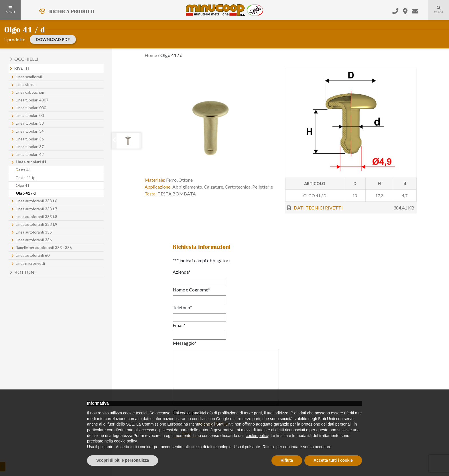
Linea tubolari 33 (30, 123)
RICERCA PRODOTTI (72, 11)
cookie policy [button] (257, 436)
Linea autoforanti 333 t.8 (37, 217)
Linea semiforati (29, 77)
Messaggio (185, 343)
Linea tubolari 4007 (32, 100)
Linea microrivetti (30, 263)
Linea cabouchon (30, 92)
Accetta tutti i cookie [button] (333, 460)
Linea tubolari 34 (30, 131)
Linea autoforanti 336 (34, 240)
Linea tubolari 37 (30, 147)
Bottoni (25, 272)
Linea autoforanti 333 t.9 (37, 224)
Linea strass (25, 85)
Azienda (182, 272)
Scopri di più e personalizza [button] (123, 460)
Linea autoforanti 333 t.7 (37, 209)
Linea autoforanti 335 (34, 232)
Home (151, 55)
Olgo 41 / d (26, 193)
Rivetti (22, 68)
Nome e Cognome (191, 290)
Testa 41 (23, 170)
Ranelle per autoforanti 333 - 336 (44, 248)
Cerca (436, 13)
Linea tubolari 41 (31, 162)
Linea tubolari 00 (30, 115)
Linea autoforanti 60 (33, 255)
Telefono (182, 307)
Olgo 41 (23, 185)
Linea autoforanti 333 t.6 (37, 201)
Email (179, 325)
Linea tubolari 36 (30, 139)
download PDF (53, 39)
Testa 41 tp (26, 178)
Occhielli (26, 59)
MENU (10, 10)
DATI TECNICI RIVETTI (318, 208)
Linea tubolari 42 (30, 154)
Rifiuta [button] (287, 460)
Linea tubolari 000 (31, 108)
